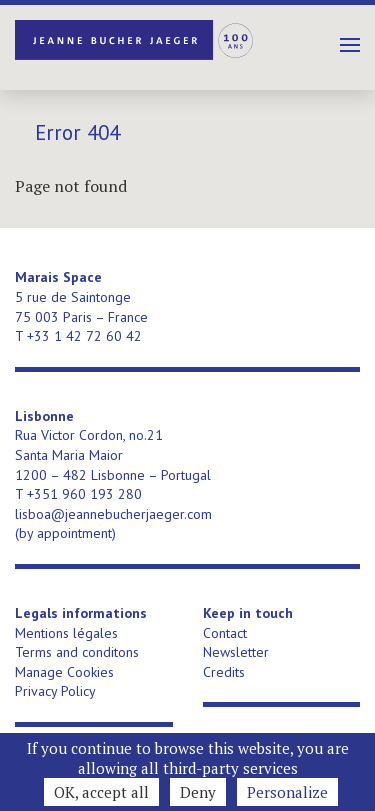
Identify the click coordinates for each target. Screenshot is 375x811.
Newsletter (236, 652)
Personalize (287, 792)
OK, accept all (101, 792)
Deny (198, 792)
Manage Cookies (64, 672)
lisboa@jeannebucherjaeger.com (113, 514)
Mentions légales (66, 633)
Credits (224, 672)
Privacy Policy (55, 691)
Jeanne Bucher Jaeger (135, 40)
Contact (225, 633)
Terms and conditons (77, 652)
